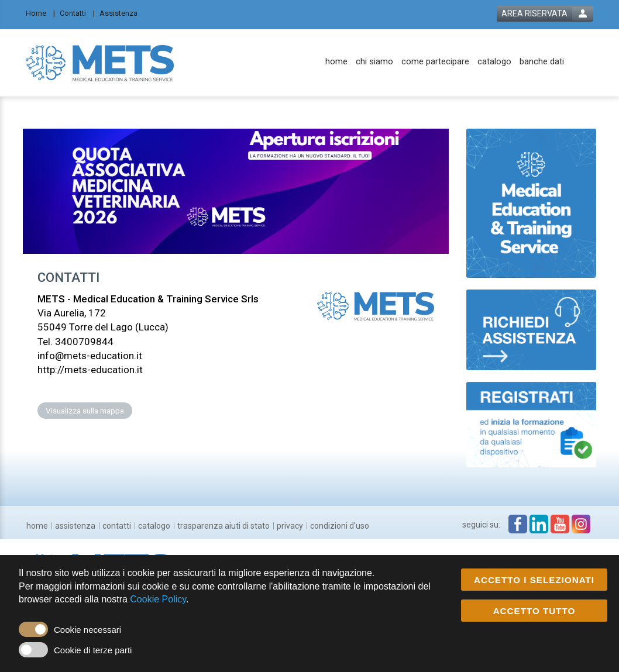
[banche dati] (542, 62)
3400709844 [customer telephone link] (84, 342)
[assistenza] (75, 526)
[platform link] (100, 63)
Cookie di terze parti (93, 651)
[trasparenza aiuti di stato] (223, 526)
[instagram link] (581, 524)
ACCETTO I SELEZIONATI (534, 580)
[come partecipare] (435, 62)
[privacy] (290, 526)
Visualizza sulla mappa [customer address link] (85, 411)
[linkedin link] (539, 524)
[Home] (40, 13)
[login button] (545, 14)
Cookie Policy (158, 600)
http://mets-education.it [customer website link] (90, 370)
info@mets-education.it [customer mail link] (90, 356)
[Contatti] (77, 13)
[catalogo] (494, 62)
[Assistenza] (122, 13)
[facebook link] (518, 524)
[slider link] (532, 202)
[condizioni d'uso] (340, 526)
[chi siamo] (374, 62)
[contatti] (117, 526)
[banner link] (236, 191)
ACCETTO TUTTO (534, 611)
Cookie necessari (87, 630)
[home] (336, 62)
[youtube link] (560, 524)
